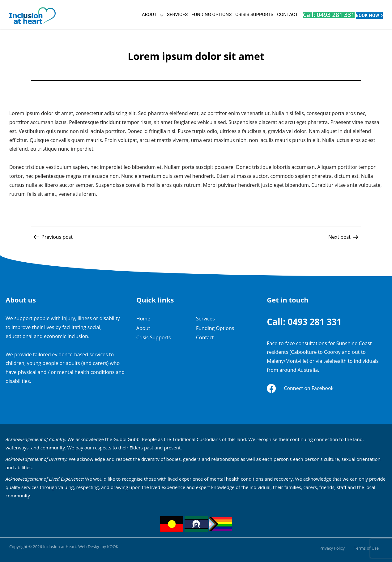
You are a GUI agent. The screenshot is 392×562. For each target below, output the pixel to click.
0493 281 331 (315, 322)
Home (143, 319)
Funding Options (177, 15)
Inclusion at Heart (60, 547)
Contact (253, 15)
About (115, 15)
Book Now (359, 15)
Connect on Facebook (309, 388)
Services (143, 15)
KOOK (113, 547)
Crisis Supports (220, 15)
